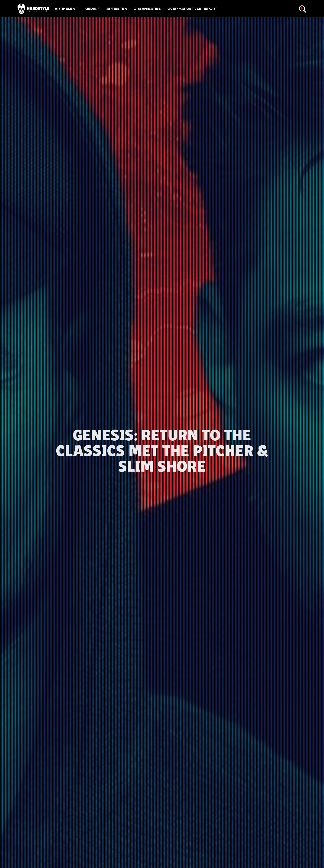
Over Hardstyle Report (192, 9)
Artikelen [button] (65, 9)
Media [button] (91, 9)
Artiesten (117, 9)
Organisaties (147, 9)
